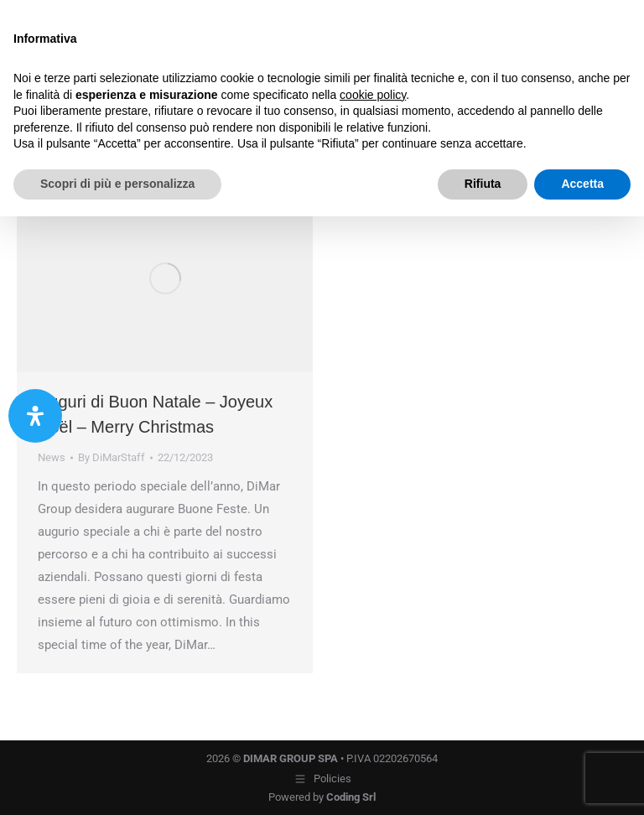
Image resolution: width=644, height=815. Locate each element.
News (52, 457)
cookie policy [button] (373, 95)
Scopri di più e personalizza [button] (117, 184)
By (112, 457)
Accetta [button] (582, 184)
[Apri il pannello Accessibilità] (35, 416)
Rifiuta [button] (483, 184)
